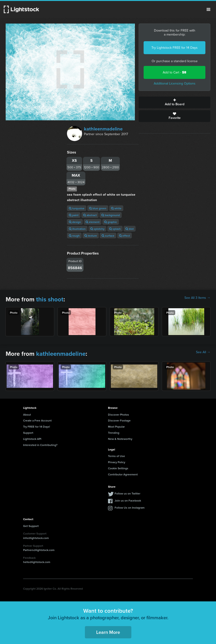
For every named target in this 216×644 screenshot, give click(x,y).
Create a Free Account (37, 420)
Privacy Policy (117, 462)
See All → (203, 352)
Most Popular (116, 427)
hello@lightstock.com (37, 562)
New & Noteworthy (120, 439)
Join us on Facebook (128, 500)
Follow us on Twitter (127, 493)
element (93, 222)
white (116, 208)
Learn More (108, 632)
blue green (98, 208)
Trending (114, 433)
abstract (90, 215)
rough (74, 236)
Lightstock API (32, 439)
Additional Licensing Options (175, 83)
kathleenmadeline (103, 129)
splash (115, 229)
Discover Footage (119, 420)
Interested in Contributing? (40, 445)
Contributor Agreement (123, 474)
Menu (208, 9)
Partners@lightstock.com (39, 550)
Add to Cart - (174, 72)
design (75, 222)
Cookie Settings (118, 468)
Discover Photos (118, 415)
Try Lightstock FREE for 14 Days (174, 48)
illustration (77, 229)
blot (130, 229)
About (27, 415)
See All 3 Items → (197, 298)
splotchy (97, 229)
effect (125, 236)
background (111, 215)
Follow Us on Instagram (130, 508)
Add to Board (174, 102)
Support (28, 433)
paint (74, 215)
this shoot (50, 299)
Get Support (31, 526)
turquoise (77, 208)
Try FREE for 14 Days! (37, 427)
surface (108, 236)
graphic (111, 222)
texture (91, 236)
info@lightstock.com (36, 538)
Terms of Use (116, 456)
